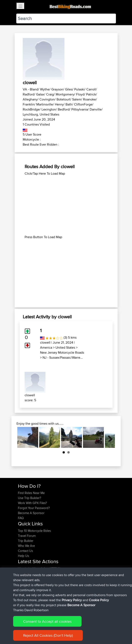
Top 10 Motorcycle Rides (34, 531)
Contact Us (25, 551)
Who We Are (26, 546)
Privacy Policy (74, 628)
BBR (54, 568)
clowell (45, 342)
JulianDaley (26, 584)
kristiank (24, 594)
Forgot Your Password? (34, 508)
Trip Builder (26, 541)
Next (109, 437)
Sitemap (57, 628)
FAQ (21, 518)
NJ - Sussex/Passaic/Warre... (63, 358)
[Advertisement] (66, 205)
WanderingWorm (30, 568)
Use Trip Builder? (30, 498)
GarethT (24, 579)
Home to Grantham (63, 584)
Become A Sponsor (31, 513)
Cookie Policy (95, 628)
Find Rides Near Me (31, 493)
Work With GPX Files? (32, 503)
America (46, 347)
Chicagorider (27, 574)
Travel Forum (27, 536)
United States (65, 347)
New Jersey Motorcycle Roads (62, 352)
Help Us (23, 556)
